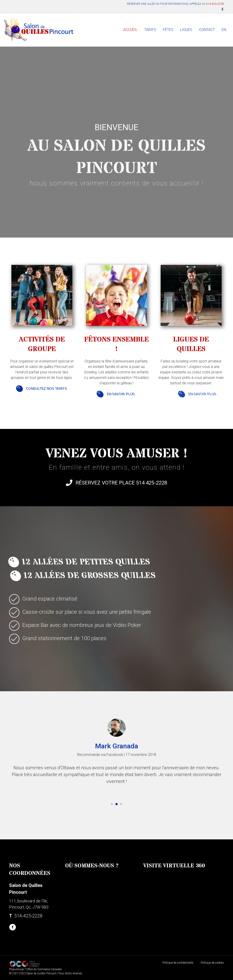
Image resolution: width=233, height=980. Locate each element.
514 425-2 (127, 485)
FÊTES (168, 30)
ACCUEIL (130, 30)
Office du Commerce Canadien (44, 969)
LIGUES (186, 30)
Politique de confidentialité (178, 963)
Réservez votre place (113, 485)
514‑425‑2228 (215, 4)
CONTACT (207, 30)
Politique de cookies (212, 963)
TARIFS (150, 30)
